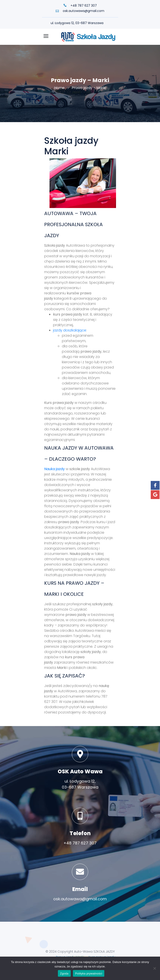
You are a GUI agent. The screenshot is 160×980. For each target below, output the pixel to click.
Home (59, 88)
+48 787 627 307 (80, 6)
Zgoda (64, 973)
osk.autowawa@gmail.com (80, 11)
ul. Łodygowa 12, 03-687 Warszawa (77, 23)
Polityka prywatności (89, 973)
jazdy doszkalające (70, 330)
